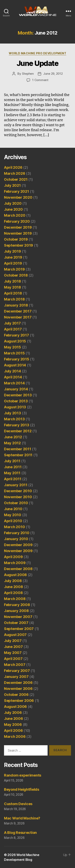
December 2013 (18, 395)
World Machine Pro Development (38, 53)
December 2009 (18, 545)
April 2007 (13, 659)
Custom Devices (18, 804)
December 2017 (18, 311)
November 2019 (18, 233)
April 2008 (13, 593)
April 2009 (13, 557)
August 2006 (15, 707)
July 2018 (12, 281)
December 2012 (18, 431)
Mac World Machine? (22, 818)
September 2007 (19, 629)
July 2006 (13, 713)
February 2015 (17, 359)
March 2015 (14, 353)
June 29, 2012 (53, 74)
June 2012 (13, 437)
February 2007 (17, 671)
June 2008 (13, 587)
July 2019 (12, 251)
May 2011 (12, 473)
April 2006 (13, 731)
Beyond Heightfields (22, 789)
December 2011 (18, 449)
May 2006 (13, 725)
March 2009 (15, 563)
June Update (38, 63)
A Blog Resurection (20, 833)
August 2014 (15, 365)
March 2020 (15, 215)
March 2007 (15, 665)
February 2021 (16, 191)
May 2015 (12, 347)
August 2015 (15, 341)
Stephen (28, 74)
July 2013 (12, 413)
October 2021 (16, 179)
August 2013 (15, 407)
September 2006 (19, 701)
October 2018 (16, 275)
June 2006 (13, 719)
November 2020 (18, 197)
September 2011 (18, 455)
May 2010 (13, 515)
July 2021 (12, 185)
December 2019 (18, 227)
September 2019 (18, 245)
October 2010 (16, 503)
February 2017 (16, 335)
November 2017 (18, 317)
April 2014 (13, 377)
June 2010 (13, 509)
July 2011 (12, 461)
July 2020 (13, 203)
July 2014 (12, 371)
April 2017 (13, 329)
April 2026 (13, 167)
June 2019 (13, 257)
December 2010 (18, 491)
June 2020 (13, 209)
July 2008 (13, 581)
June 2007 (13, 647)
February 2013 (17, 425)
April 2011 (13, 479)
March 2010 (14, 527)
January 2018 (16, 305)
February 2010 (17, 533)
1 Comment (40, 80)
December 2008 (18, 569)
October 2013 (16, 401)
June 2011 (13, 467)
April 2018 (13, 293)
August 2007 (15, 635)
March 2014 (14, 383)
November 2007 (18, 617)
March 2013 (14, 419)
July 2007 (13, 641)
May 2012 (12, 443)
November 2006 (18, 689)
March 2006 (15, 737)
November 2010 (18, 497)
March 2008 (15, 599)
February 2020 (17, 221)
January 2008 (16, 611)
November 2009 (18, 551)
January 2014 (16, 389)
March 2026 (14, 173)
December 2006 (18, 683)
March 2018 (14, 299)
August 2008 (15, 575)
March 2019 (14, 269)
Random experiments (23, 775)
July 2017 (12, 323)
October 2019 (16, 239)
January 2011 (16, 485)
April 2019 (13, 263)
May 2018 (12, 287)
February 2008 (17, 605)
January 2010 (16, 539)
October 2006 (16, 695)
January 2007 (16, 677)
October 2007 (16, 623)
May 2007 (13, 653)
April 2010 (13, 521)
